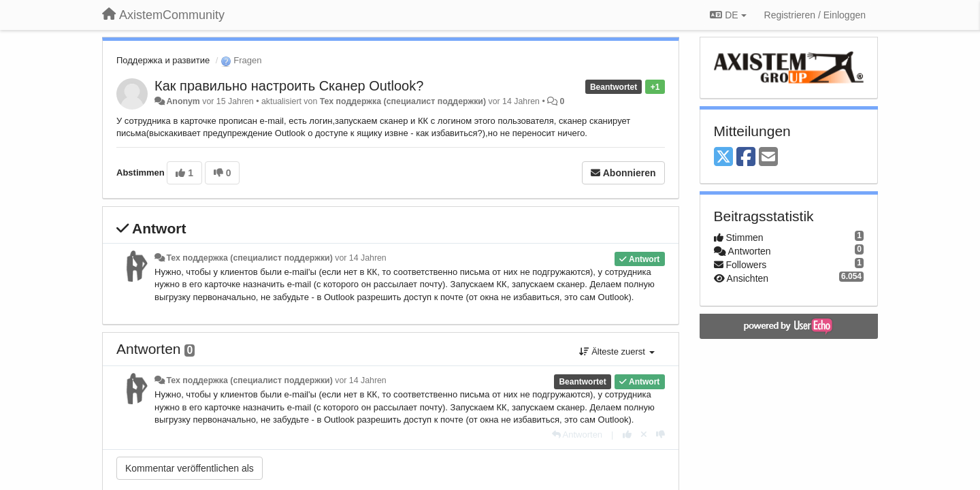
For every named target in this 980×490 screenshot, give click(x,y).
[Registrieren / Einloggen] (815, 15)
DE (728, 15)
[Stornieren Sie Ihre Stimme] (644, 435)
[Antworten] (577, 435)
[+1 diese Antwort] (627, 435)
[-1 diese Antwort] (660, 435)
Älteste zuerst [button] (617, 352)
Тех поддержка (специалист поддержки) (403, 101)
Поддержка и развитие (163, 60)
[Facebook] (746, 158)
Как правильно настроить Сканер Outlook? (289, 86)
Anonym (183, 101)
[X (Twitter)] (723, 158)
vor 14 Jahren (360, 258)
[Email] (768, 158)
